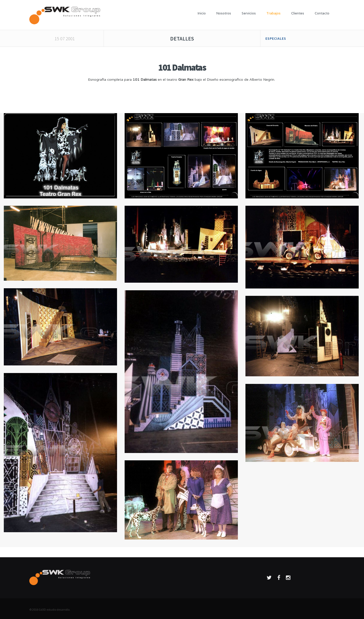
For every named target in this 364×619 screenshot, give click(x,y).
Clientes (298, 13)
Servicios (249, 13)
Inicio (202, 13)
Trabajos (274, 13)
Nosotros (224, 13)
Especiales (276, 38)
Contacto (322, 13)
